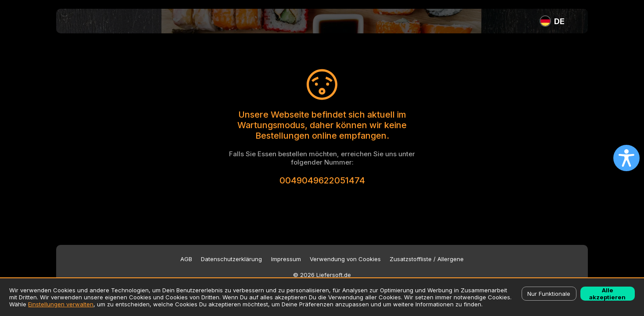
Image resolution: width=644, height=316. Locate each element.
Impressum (286, 259)
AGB (186, 259)
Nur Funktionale (549, 294)
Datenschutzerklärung (231, 259)
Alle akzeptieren (607, 294)
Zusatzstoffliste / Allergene (427, 259)
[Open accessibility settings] (626, 158)
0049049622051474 (322, 180)
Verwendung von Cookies (345, 259)
